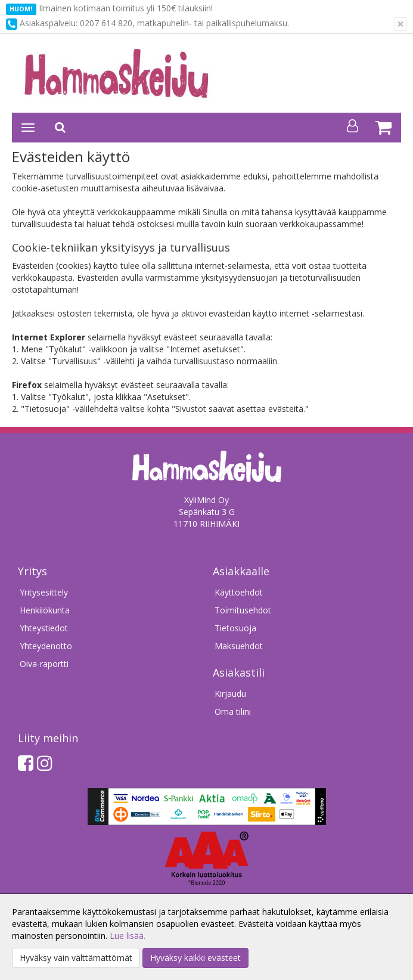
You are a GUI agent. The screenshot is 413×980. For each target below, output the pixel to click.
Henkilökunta (45, 610)
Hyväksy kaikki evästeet (195, 958)
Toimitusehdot (243, 610)
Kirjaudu (230, 694)
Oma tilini (233, 711)
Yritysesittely (44, 592)
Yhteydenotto (46, 646)
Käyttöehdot (239, 592)
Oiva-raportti (44, 664)
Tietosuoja (235, 628)
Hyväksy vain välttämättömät (76, 958)
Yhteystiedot (44, 628)
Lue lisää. (128, 936)
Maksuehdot (239, 646)
